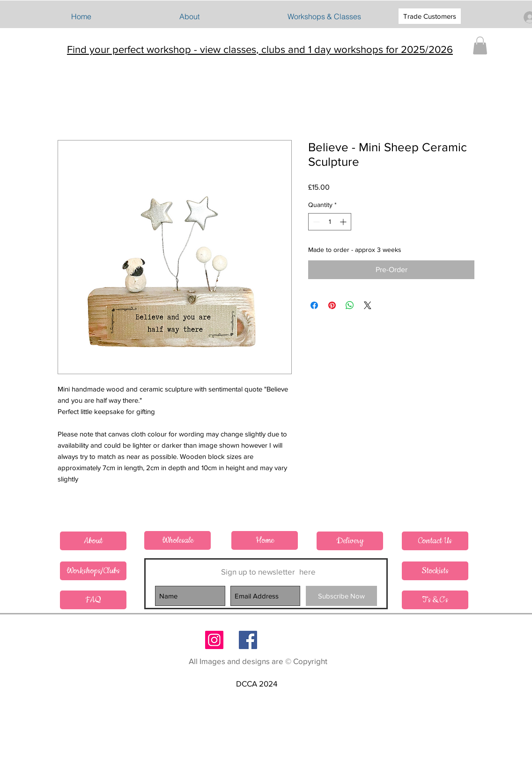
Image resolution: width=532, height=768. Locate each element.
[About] (93, 541)
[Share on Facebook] (314, 305)
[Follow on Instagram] (214, 640)
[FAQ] (93, 600)
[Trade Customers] (430, 16)
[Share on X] (368, 305)
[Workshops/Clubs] (93, 571)
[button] (324, 16)
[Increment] (344, 222)
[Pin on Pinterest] (332, 305)
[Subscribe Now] (341, 596)
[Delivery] (350, 541)
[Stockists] (435, 571)
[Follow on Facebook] (248, 640)
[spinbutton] (330, 222)
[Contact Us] (435, 541)
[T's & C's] (435, 600)
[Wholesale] (177, 540)
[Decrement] (315, 222)
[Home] (265, 540)
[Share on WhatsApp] (350, 305)
